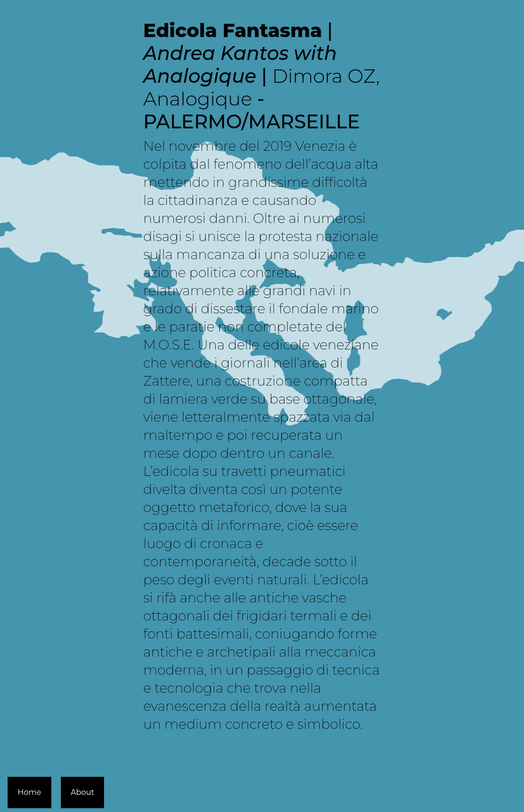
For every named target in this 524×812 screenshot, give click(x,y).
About (83, 792)
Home (29, 792)
